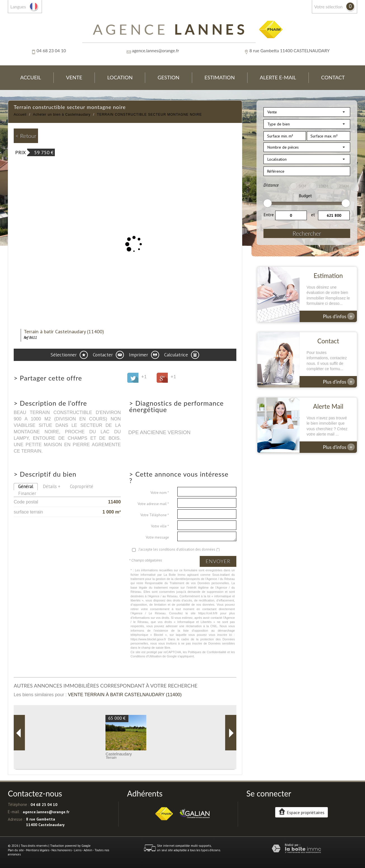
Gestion (169, 77)
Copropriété (82, 486)
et (313, 215)
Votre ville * (160, 526)
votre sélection (328, 7)
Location (120, 77)
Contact (333, 77)
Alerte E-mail (278, 77)
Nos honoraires (62, 850)
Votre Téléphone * (155, 515)
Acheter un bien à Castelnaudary (62, 115)
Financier (27, 493)
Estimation (220, 77)
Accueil (30, 77)
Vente (74, 77)
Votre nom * (160, 493)
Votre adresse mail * (153, 504)
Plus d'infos (339, 316)
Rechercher (307, 233)
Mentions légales (38, 850)
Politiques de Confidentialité (207, 652)
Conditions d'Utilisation (146, 656)
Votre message (157, 537)
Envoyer (218, 561)
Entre (269, 215)
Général (26, 486)
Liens (78, 850)
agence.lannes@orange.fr (156, 51)
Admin (88, 850)
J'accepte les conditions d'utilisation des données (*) (179, 549)
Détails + (52, 486)
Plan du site (16, 850)
